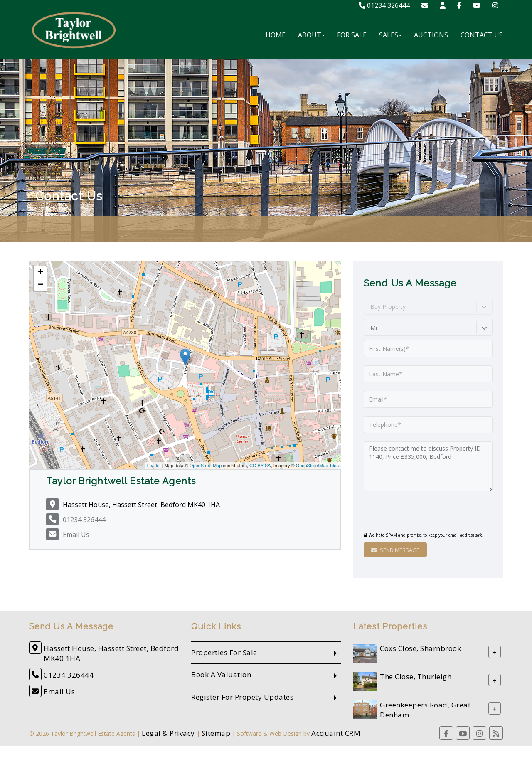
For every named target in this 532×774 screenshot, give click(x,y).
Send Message (395, 550)
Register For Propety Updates (242, 697)
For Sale (352, 35)
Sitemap (216, 733)
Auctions (431, 35)
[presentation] (414, 513)
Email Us (76, 535)
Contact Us (482, 35)
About (311, 35)
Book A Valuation (221, 674)
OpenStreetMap (206, 466)
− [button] (41, 285)
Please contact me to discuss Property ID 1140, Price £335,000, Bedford (428, 466)
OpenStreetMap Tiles (317, 466)
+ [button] (41, 273)
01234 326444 (384, 5)
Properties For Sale (224, 652)
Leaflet (154, 466)
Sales (390, 35)
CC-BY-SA (260, 466)
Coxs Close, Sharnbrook (420, 649)
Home (276, 35)
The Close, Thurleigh (416, 677)
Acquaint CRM (336, 733)
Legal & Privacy (168, 733)
